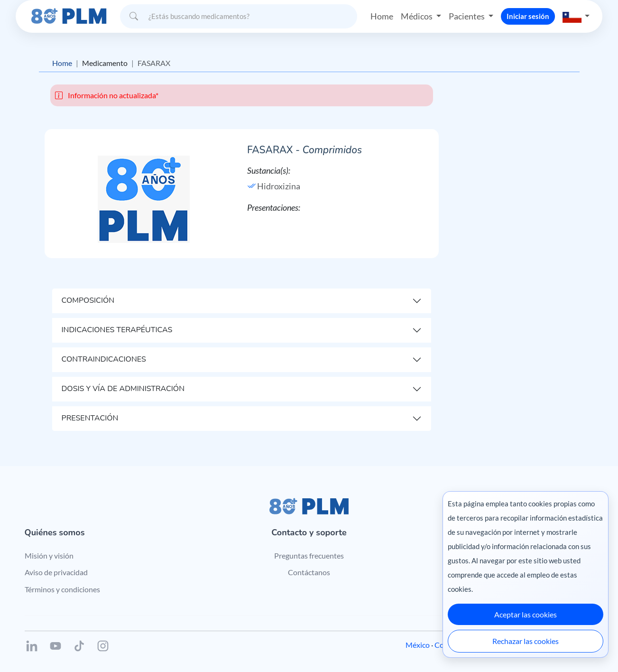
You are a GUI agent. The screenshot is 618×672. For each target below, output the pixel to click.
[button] (576, 16)
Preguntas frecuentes (309, 555)
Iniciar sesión (528, 16)
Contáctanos (309, 572)
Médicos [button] (417, 16)
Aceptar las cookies (526, 614)
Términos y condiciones (62, 589)
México (418, 645)
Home (382, 16)
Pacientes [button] (467, 16)
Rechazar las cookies (526, 641)
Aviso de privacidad (56, 572)
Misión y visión (49, 555)
